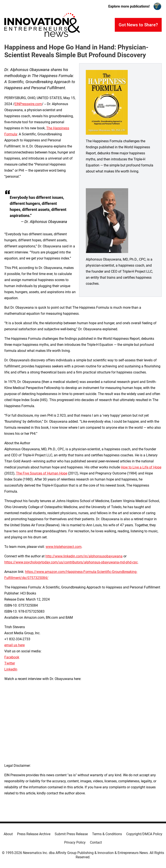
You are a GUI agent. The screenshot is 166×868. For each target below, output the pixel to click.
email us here (14, 645)
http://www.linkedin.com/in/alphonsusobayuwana (84, 556)
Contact (96, 842)
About (8, 834)
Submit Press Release (71, 834)
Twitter (10, 663)
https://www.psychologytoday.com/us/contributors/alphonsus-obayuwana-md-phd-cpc (71, 562)
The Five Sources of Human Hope (42, 473)
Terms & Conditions (107, 834)
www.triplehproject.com (64, 547)
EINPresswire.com (28, 104)
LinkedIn (11, 669)
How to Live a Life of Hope (141, 467)
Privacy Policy (75, 842)
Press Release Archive (34, 834)
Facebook (12, 657)
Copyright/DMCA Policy (144, 834)
